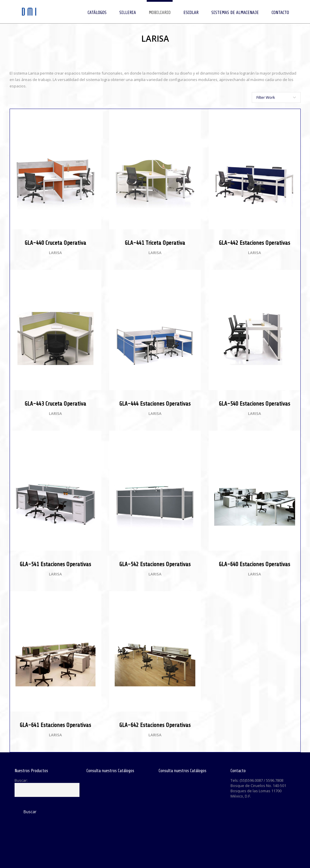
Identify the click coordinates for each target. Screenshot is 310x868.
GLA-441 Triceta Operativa (155, 243)
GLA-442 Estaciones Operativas (255, 243)
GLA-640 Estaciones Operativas (255, 564)
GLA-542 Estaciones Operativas (155, 564)
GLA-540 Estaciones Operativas (255, 404)
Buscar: (21, 780)
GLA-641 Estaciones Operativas (55, 725)
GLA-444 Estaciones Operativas (155, 404)
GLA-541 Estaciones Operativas (55, 564)
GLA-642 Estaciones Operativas (155, 725)
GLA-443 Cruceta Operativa (55, 404)
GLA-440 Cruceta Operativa (55, 243)
